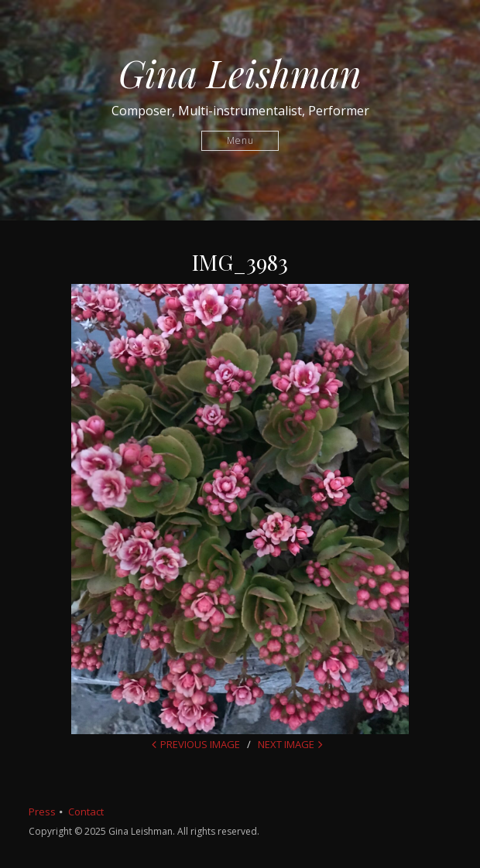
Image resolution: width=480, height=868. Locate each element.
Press (42, 812)
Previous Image (200, 744)
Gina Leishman (240, 73)
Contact (86, 812)
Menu (240, 140)
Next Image (286, 744)
